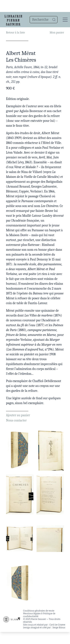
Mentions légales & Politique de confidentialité (39, 615)
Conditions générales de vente (39, 611)
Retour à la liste (15, 33)
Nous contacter (16, 420)
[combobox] (44, 20)
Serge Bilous (59, 628)
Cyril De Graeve (57, 625)
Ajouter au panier (18, 415)
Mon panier (57, 33)
